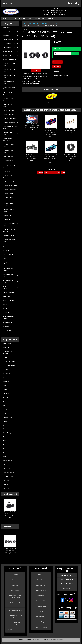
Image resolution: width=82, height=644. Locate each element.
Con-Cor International (9, 362)
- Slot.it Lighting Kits (9, 190)
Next (63, 172)
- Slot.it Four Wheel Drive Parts (9, 177)
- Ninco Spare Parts (9, 115)
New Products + (10, 494)
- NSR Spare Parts (10, 111)
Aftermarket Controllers (10, 255)
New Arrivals (10, 32)
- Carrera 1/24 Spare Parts (10, 64)
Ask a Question (58, 62)
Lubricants (6, 259)
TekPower (6, 485)
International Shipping (41, 590)
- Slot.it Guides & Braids (10, 186)
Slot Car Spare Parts (33, 23)
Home (6, 3)
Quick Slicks (6, 425)
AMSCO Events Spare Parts (10, 246)
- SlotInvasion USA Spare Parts (10, 224)
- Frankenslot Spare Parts (9, 94)
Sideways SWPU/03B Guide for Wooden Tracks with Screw (10, 508)
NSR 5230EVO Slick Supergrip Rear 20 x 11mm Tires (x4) (32, 156)
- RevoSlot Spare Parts (10, 133)
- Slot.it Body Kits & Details (9, 167)
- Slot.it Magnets (8, 194)
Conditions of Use (41, 601)
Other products (51, 103)
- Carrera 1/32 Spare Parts (10, 70)
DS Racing (6, 369)
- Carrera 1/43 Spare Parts (10, 76)
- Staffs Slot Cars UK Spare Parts (10, 230)
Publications (10, 312)
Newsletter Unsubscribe (41, 627)
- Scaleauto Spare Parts (10, 145)
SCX (4, 453)
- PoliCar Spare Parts (10, 123)
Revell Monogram (8, 433)
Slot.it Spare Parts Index (15, 630)
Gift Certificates (7, 322)
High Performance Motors (10, 270)
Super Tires (6, 481)
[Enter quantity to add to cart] (62, 54)
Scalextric (6, 449)
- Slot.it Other (7, 219)
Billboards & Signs (8, 296)
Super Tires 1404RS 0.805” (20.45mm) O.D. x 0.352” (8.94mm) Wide (32, 125)
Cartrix (5, 358)
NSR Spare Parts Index (15, 610)
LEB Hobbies (7, 393)
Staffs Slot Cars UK (8, 473)
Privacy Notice (41, 596)
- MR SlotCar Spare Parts (10, 106)
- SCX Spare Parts (8, 235)
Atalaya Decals (7, 344)
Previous (40, 172)
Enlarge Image (36, 71)
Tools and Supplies (8, 292)
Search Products (40, 18)
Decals (10, 304)
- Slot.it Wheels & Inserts (8, 210)
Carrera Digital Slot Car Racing (15, 616)
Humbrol (5, 389)
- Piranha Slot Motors (9, 119)
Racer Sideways (7, 429)
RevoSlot (5, 437)
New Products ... (8, 330)
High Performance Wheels (10, 282)
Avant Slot (6, 348)
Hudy (4, 385)
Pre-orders (10, 36)
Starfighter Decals (8, 477)
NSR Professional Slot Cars (15, 604)
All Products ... (7, 334)
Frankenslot (6, 381)
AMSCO (30, 18)
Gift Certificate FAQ (41, 617)
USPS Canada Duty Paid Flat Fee (10, 317)
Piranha (5, 409)
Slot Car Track (10, 56)
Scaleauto (6, 445)
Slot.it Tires (55, 23)
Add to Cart (75, 54)
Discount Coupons (41, 622)
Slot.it (5, 465)
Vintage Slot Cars (10, 52)
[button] (73, 3)
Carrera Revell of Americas (8, 353)
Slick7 (5, 457)
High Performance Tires (10, 276)
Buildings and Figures (9, 300)
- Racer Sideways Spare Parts (10, 139)
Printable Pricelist (41, 606)
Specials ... (6, 326)
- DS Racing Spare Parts (10, 82)
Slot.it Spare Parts (46, 23)
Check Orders (41, 580)
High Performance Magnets (8, 264)
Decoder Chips (7, 251)
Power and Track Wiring (10, 287)
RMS (4, 441)
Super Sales (6, 28)
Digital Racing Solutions (10, 366)
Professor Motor (8, 417)
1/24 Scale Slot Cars (10, 44)
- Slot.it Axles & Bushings (8, 161)
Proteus (5, 421)
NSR (4, 405)
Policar (5, 413)
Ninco (5, 401)
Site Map (41, 611)
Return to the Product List (52, 172)
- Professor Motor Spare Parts (10, 128)
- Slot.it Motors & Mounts (8, 199)
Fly (4, 377)
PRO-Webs (60, 640)
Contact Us (50, 18)
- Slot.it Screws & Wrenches (8, 205)
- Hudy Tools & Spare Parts (9, 100)
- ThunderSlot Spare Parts (10, 240)
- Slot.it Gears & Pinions (10, 182)
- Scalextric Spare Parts (10, 151)
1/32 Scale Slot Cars (10, 48)
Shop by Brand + (10, 340)
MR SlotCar (6, 397)
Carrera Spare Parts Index (15, 624)
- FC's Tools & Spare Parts (10, 88)
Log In (12, 3)
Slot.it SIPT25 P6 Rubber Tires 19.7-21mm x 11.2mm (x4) (71, 156)
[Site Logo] (15, 11)
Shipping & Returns (41, 585)
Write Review (57, 67)
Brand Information (15, 590)
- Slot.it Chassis (8, 172)
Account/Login (41, 575)
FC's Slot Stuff (7, 373)
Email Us (67, 589)
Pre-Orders (22, 18)
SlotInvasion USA (8, 469)
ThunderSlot (6, 489)
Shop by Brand (13, 18)
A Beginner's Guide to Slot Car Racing (15, 597)
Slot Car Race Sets (10, 40)
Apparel (5, 308)
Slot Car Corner (7, 461)
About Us (15, 575)
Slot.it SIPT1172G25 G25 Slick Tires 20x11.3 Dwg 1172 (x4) (10, 545)
